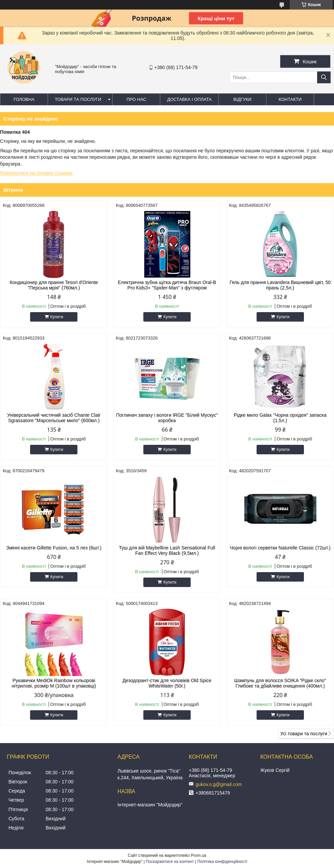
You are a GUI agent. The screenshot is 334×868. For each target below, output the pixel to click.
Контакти (290, 99)
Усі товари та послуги (304, 734)
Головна (24, 99)
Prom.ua (199, 855)
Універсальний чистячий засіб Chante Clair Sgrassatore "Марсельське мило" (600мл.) (54, 418)
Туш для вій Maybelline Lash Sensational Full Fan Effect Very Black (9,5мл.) (167, 550)
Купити (57, 317)
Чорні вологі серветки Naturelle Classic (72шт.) (280, 548)
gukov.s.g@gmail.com (219, 784)
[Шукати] (324, 77)
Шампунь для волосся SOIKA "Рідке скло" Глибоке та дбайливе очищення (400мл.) (280, 683)
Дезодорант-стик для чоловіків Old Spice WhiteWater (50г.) (167, 683)
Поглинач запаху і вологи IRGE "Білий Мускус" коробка (167, 418)
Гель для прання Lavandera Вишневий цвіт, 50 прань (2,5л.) (280, 285)
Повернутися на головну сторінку (36, 173)
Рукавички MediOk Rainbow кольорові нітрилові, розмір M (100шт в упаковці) (54, 683)
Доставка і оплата (189, 99)
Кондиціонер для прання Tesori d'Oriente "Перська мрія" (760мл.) (54, 285)
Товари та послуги (78, 99)
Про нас (136, 99)
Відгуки (242, 99)
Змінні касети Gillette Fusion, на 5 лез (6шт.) (54, 548)
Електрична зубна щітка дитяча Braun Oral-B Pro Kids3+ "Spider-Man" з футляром (167, 285)
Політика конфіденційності (222, 862)
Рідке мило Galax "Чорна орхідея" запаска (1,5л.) (280, 418)
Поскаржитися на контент (170, 862)
